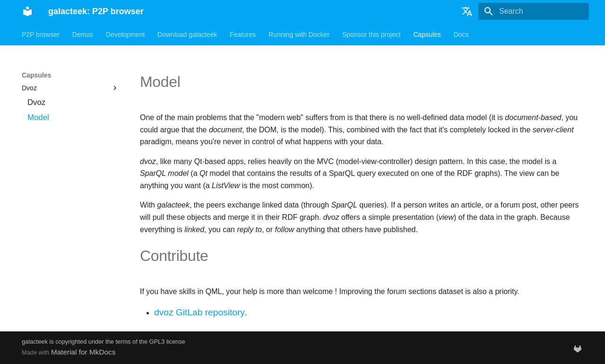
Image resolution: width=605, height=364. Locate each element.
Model (38, 117)
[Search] (534, 11)
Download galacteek (187, 35)
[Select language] (467, 11)
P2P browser (41, 35)
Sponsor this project (372, 35)
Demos (83, 35)
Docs (461, 35)
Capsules (427, 35)
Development (125, 35)
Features (243, 35)
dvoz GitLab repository (199, 312)
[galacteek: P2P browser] (27, 11)
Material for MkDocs (83, 352)
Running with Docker (299, 35)
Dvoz (70, 88)
